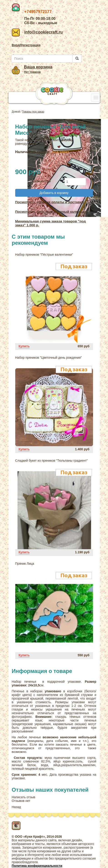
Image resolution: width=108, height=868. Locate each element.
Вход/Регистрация (26, 45)
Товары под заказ (33, 112)
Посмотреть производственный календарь (52, 212)
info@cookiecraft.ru (37, 32)
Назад (16, 807)
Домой (16, 112)
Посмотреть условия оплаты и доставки (50, 202)
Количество (41, 181)
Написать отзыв (24, 797)
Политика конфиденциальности (37, 866)
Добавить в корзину (54, 193)
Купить (24, 346)
